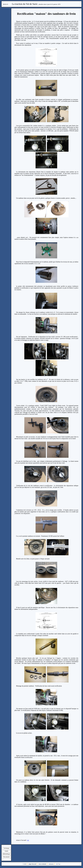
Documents (6, 857)
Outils (6, 851)
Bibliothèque (6, 854)
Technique (6, 848)
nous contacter (42, 864)
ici (28, 840)
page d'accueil (32, 864)
